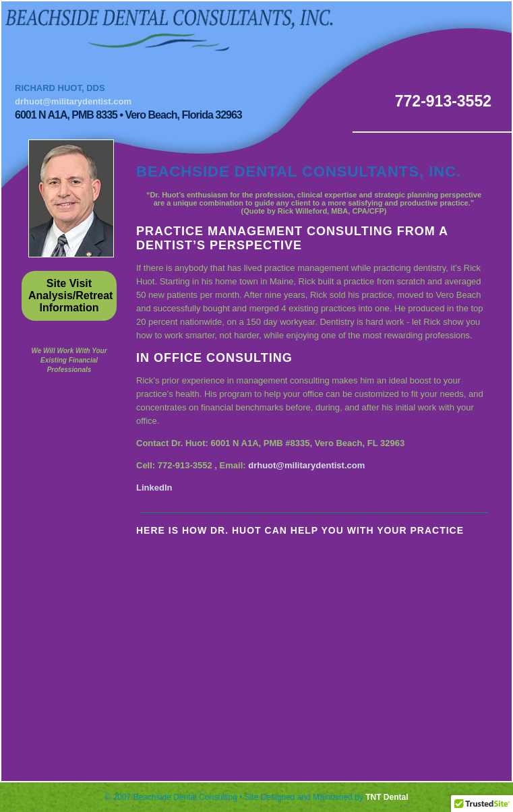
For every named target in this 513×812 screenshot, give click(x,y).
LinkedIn (154, 488)
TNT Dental (387, 797)
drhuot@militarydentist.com (73, 101)
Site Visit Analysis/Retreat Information (70, 295)
